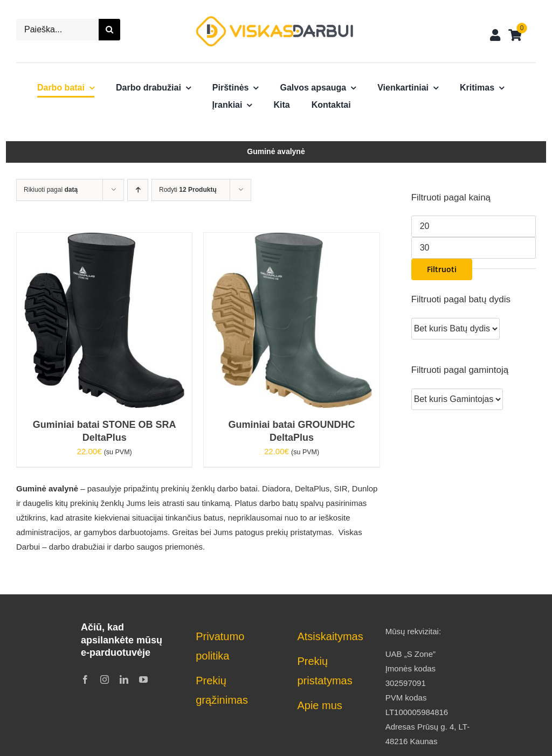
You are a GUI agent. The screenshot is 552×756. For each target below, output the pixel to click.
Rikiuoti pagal (51, 190)
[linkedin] (124, 679)
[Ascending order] (138, 190)
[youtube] (143, 679)
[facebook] (85, 679)
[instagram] (105, 679)
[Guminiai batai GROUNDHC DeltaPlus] (291, 240)
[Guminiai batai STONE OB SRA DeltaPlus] (104, 240)
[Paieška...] (57, 30)
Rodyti (188, 190)
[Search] (109, 30)
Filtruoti (442, 269)
